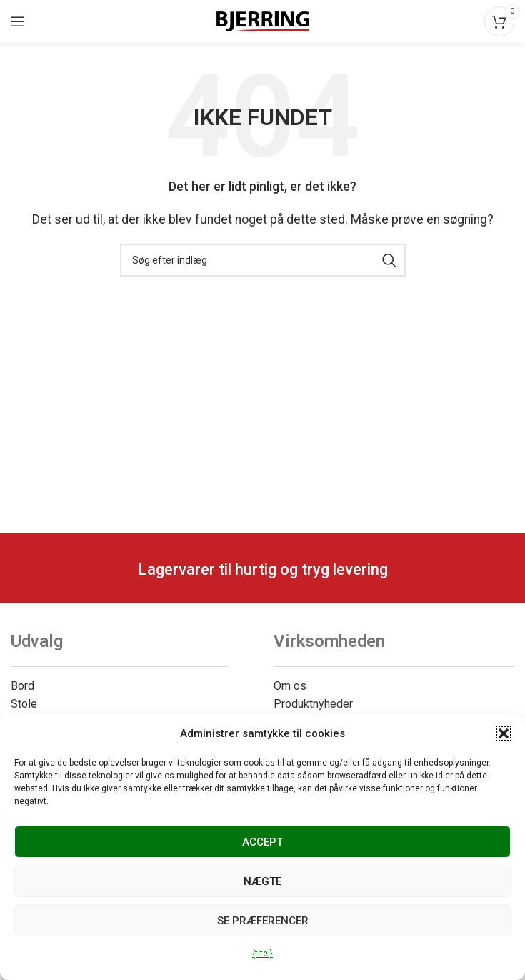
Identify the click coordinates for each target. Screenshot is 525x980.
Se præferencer (263, 921)
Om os (290, 686)
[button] (504, 733)
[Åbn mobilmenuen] (18, 21)
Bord (22, 686)
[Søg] (263, 260)
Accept (262, 842)
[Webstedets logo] (263, 20)
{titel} (262, 954)
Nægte (262, 881)
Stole (24, 704)
